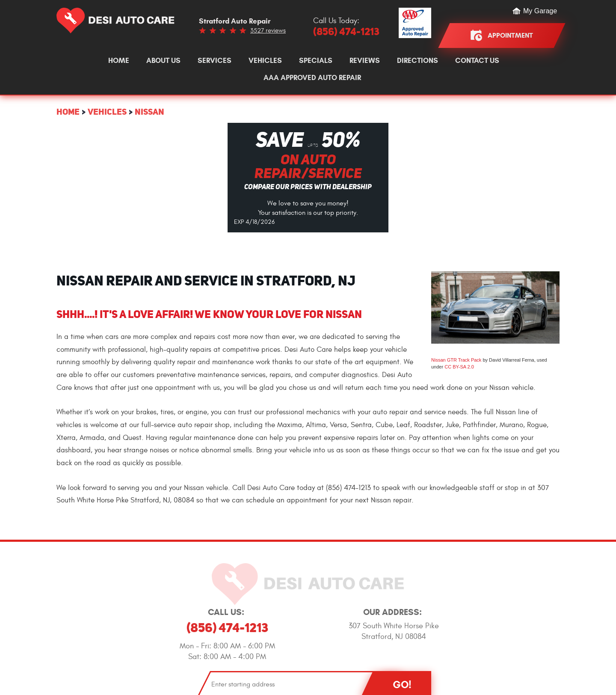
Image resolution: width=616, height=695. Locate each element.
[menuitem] (119, 61)
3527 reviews (268, 31)
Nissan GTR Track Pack (456, 360)
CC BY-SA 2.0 (459, 367)
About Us (163, 61)
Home (119, 61)
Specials (316, 61)
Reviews (365, 61)
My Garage (540, 11)
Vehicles (265, 61)
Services (215, 61)
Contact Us (477, 61)
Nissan (150, 111)
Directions (418, 61)
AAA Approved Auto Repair (312, 78)
